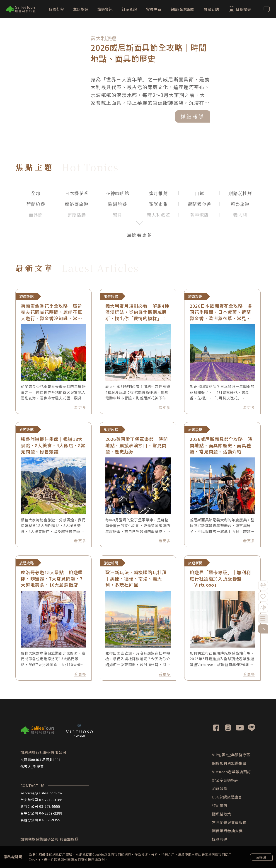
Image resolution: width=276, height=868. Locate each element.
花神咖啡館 (118, 193)
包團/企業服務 (183, 9)
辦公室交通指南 (225, 780)
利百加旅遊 (69, 839)
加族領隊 (220, 788)
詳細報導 (195, 115)
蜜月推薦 (159, 193)
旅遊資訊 (105, 9)
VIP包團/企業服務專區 (231, 755)
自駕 (199, 193)
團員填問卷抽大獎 (227, 831)
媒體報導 (220, 839)
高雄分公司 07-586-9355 (40, 820)
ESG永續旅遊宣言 (227, 797)
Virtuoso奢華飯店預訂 (231, 772)
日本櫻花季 (77, 193)
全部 (36, 193)
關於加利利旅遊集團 (229, 763)
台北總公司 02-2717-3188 (41, 800)
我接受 (261, 857)
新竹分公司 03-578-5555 (40, 806)
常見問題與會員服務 (229, 822)
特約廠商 (220, 805)
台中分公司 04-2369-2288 (41, 813)
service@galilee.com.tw (41, 793)
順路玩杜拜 (240, 193)
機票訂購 (211, 9)
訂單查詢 (129, 9)
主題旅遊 (81, 9)
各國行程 (56, 9)
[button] (253, 75)
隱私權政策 (89, 859)
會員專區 (154, 9)
